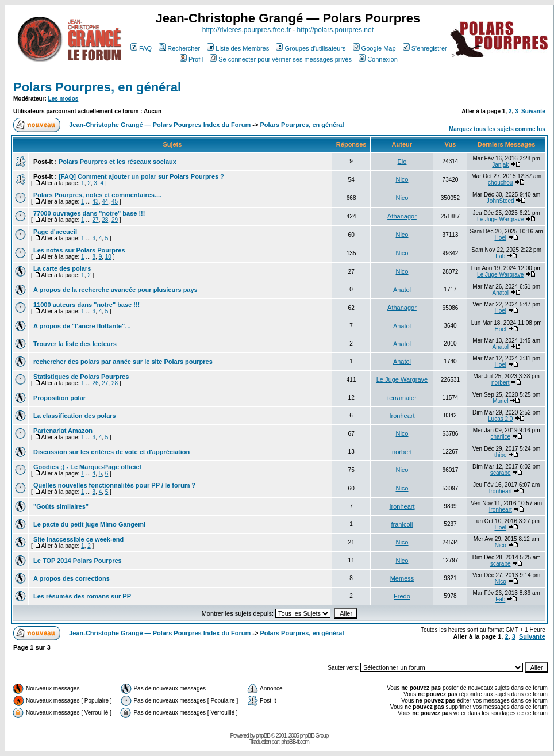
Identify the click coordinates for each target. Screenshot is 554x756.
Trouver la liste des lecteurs (75, 344)
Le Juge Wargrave (500, 219)
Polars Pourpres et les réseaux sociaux (118, 162)
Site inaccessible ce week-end (78, 539)
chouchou (500, 183)
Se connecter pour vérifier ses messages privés (281, 59)
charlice (501, 437)
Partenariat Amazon (63, 431)
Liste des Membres (238, 48)
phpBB (263, 736)
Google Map (374, 48)
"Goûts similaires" (61, 506)
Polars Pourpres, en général (97, 87)
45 (115, 202)
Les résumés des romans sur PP (82, 596)
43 (96, 202)
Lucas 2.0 (500, 419)
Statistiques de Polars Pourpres (81, 377)
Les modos (64, 99)
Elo (402, 162)
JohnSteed (501, 201)
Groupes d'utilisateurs (311, 48)
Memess (402, 578)
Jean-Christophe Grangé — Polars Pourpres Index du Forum (160, 125)
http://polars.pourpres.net (335, 30)
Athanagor (402, 216)
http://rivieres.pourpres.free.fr (247, 30)
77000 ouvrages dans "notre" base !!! (89, 213)
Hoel (500, 238)
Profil (191, 59)
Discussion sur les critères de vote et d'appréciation (111, 452)
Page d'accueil (55, 232)
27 (96, 220)
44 (105, 202)
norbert (501, 383)
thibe (501, 455)
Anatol (402, 290)
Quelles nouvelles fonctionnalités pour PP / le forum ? (114, 485)
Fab (500, 256)
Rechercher (179, 48)
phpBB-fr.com (295, 742)
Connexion (378, 59)
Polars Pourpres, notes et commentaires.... (97, 195)
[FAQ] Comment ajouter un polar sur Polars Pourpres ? (141, 176)
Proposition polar (59, 398)
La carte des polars (62, 268)
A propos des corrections (72, 578)
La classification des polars (75, 416)
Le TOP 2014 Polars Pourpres (78, 561)
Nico (402, 179)
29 (115, 220)
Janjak (500, 165)
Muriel (500, 401)
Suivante (533, 111)
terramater (402, 398)
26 (96, 383)
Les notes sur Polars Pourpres (79, 250)
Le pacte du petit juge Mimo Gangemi (89, 524)
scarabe (501, 473)
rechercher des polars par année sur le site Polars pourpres (123, 362)
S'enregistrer (425, 48)
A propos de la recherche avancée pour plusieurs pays (116, 290)
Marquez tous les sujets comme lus (497, 129)
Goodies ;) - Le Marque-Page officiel (87, 467)
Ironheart (402, 416)
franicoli (402, 524)
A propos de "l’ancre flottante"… (82, 326)
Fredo (402, 596)
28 (105, 220)
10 (108, 257)
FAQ (141, 48)
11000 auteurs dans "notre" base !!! (86, 305)
